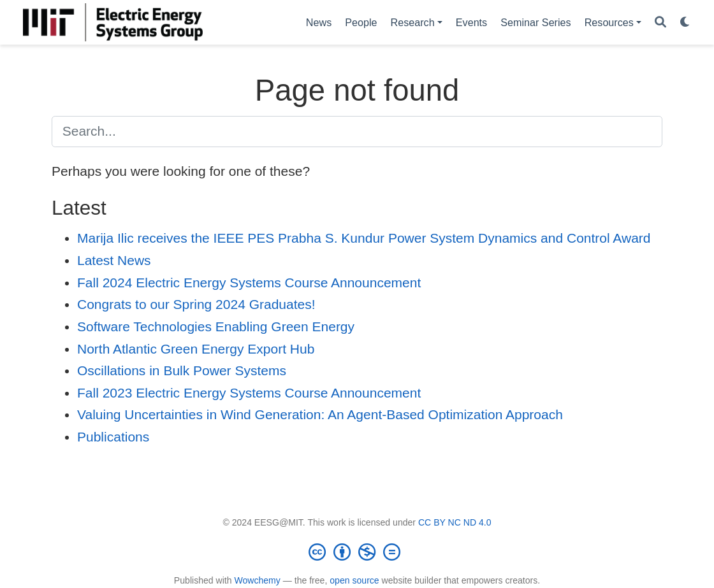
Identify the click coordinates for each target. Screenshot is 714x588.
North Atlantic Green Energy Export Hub (196, 349)
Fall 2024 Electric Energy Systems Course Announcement (249, 283)
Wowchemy (257, 580)
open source (354, 580)
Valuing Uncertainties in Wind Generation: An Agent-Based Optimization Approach (320, 414)
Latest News (114, 260)
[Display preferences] (685, 23)
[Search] (660, 23)
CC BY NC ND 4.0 (455, 522)
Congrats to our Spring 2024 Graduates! (196, 304)
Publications (113, 437)
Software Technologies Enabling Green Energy (216, 326)
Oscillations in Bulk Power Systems (182, 370)
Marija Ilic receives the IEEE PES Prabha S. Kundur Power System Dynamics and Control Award (364, 238)
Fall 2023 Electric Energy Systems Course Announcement (249, 393)
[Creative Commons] (357, 552)
